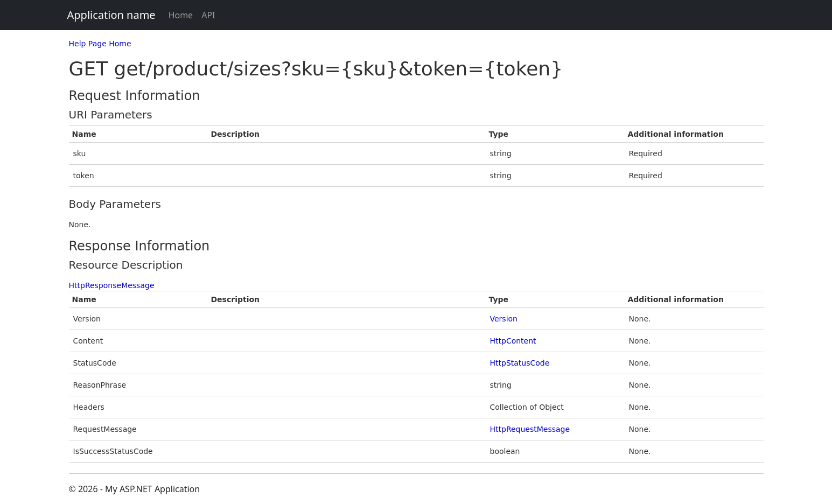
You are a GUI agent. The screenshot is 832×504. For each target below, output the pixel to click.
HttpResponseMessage (112, 285)
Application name (111, 15)
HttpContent (513, 341)
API (208, 15)
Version (504, 319)
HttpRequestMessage (530, 429)
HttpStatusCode (520, 363)
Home (181, 15)
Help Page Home (100, 44)
